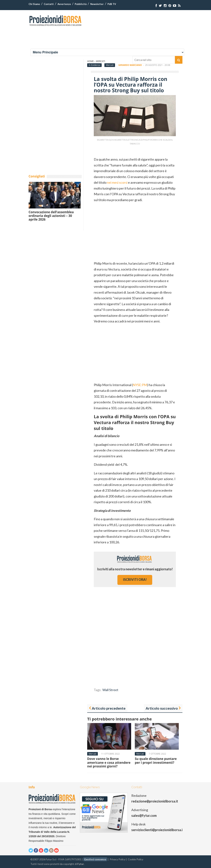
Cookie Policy (136, 859)
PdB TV (112, 4)
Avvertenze (64, 4)
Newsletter (97, 4)
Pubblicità (81, 4)
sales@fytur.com (144, 816)
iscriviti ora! (135, 580)
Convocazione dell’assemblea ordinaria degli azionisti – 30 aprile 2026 (51, 216)
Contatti (49, 4)
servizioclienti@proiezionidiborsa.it (158, 830)
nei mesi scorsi (117, 182)
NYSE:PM (140, 385)
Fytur (81, 864)
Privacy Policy (117, 859)
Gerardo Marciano (130, 65)
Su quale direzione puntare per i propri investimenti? (156, 761)
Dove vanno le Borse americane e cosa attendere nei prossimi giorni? (109, 762)
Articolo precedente (109, 708)
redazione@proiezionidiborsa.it (155, 801)
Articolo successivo (162, 708)
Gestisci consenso (95, 859)
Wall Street (110, 690)
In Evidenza (94, 65)
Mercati (110, 65)
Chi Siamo (34, 4)
